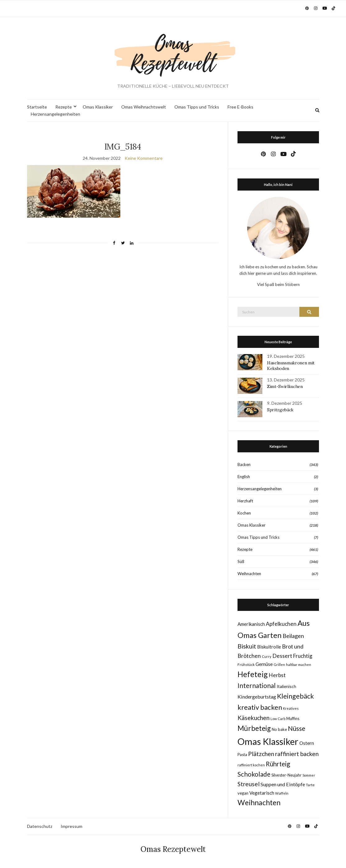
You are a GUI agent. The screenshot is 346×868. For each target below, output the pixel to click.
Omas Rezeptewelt (173, 849)
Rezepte (64, 107)
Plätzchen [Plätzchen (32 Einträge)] (261, 754)
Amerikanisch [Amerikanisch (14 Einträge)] (251, 624)
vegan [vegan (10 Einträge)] (243, 793)
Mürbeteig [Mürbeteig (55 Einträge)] (254, 728)
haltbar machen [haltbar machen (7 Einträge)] (299, 665)
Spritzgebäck (280, 410)
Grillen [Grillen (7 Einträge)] (279, 665)
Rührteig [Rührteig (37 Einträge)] (278, 764)
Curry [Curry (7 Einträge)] (267, 656)
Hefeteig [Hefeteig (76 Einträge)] (253, 674)
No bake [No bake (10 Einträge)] (279, 729)
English (244, 477)
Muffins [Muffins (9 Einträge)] (293, 719)
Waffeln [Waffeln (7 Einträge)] (282, 793)
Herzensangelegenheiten (55, 114)
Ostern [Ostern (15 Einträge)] (307, 743)
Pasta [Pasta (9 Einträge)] (242, 755)
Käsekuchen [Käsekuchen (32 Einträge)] (254, 718)
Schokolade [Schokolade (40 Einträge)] (254, 774)
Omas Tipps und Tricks (197, 107)
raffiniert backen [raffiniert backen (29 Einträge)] (297, 754)
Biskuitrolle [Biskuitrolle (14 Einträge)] (269, 647)
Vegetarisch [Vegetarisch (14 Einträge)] (262, 793)
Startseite (37, 107)
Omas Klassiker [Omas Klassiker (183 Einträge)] (268, 741)
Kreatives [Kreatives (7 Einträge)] (291, 708)
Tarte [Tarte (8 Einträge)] (310, 785)
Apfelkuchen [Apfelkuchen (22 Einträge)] (281, 624)
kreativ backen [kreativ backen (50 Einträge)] (260, 707)
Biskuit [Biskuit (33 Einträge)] (247, 646)
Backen (244, 464)
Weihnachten (249, 574)
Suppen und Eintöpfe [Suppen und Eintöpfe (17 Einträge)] (283, 784)
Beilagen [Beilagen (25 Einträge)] (293, 636)
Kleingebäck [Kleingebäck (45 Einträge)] (295, 696)
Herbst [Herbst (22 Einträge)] (277, 675)
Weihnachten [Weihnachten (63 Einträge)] (259, 802)
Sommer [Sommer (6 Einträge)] (309, 775)
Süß (241, 561)
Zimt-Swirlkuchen (285, 386)
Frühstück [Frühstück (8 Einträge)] (246, 665)
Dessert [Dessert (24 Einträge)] (282, 656)
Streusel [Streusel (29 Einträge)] (249, 784)
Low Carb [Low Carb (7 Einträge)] (278, 719)
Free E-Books (240, 107)
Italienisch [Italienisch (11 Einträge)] (286, 686)
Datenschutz (40, 826)
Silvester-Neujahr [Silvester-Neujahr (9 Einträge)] (286, 775)
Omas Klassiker (98, 107)
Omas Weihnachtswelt (144, 107)
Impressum (72, 826)
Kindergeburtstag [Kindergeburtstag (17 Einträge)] (257, 697)
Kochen (244, 513)
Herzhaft (245, 501)
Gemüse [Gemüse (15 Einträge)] (264, 664)
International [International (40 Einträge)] (257, 686)
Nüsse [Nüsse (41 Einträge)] (297, 728)
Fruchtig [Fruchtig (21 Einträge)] (303, 656)
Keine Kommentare (144, 158)
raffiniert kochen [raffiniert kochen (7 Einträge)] (251, 765)
